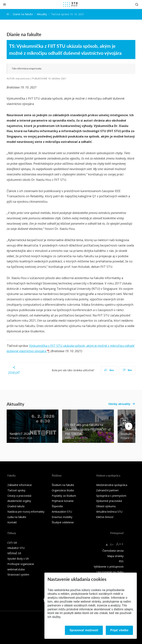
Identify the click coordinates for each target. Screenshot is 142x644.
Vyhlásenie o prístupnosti (109, 567)
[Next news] (129, 426)
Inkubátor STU (16, 548)
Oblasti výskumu (106, 506)
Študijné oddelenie (63, 522)
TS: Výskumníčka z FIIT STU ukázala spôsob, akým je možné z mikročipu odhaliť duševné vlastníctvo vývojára (65, 49)
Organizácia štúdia (63, 490)
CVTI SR (12, 543)
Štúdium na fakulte (63, 485)
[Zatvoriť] (5, 4)
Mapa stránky (115, 556)
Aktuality (42, 14)
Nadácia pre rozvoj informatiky (26, 512)
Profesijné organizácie (21, 564)
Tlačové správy (16, 490)
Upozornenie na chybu (110, 572)
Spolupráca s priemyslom (111, 496)
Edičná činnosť (105, 517)
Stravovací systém (18, 575)
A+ (112, 544)
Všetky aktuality (119, 404)
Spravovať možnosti (84, 630)
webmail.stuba (16, 569)
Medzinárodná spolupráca (112, 485)
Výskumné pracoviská (109, 501)
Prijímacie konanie (63, 501)
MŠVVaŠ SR (14, 553)
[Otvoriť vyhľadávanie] (137, 4)
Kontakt (12, 522)
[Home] (8, 14)
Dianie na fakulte (23, 14)
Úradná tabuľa (16, 506)
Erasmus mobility (62, 517)
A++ (120, 544)
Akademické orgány (19, 501)
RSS (121, 561)
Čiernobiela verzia (113, 551)
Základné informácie (20, 485)
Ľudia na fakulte (17, 517)
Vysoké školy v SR (18, 559)
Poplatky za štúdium (64, 496)
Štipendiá (57, 506)
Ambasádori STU (62, 512)
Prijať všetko (119, 630)
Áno (109, 370)
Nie (127, 370)
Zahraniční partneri (107, 490)
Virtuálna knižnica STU (109, 512)
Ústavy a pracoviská (19, 496)
